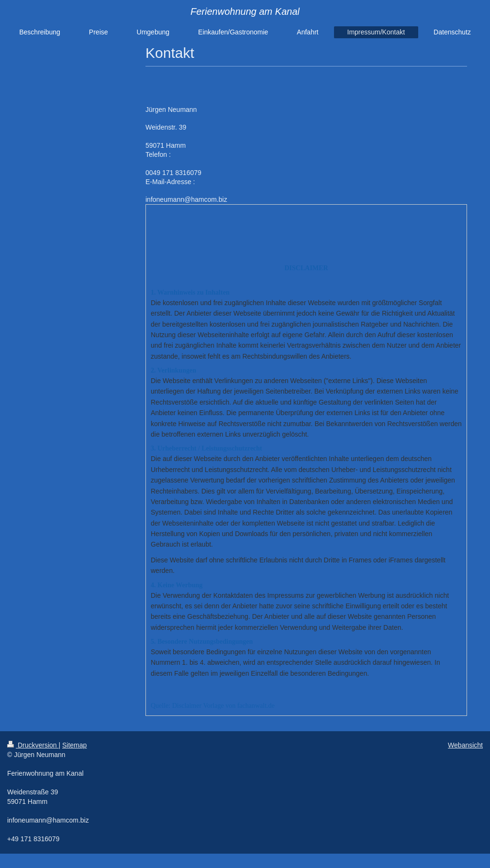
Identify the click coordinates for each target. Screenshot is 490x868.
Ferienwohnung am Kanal (245, 11)
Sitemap (74, 745)
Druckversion (33, 745)
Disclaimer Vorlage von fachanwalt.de (223, 706)
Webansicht (465, 745)
